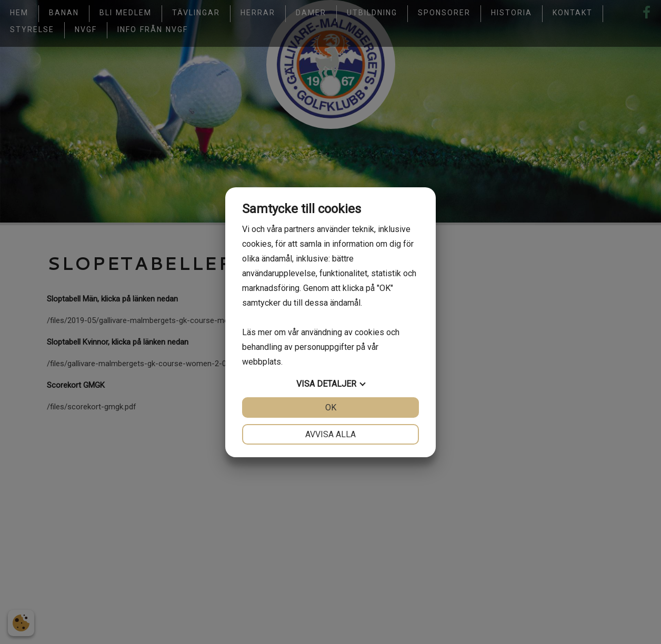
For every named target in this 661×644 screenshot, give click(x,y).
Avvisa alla (330, 434)
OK (331, 407)
